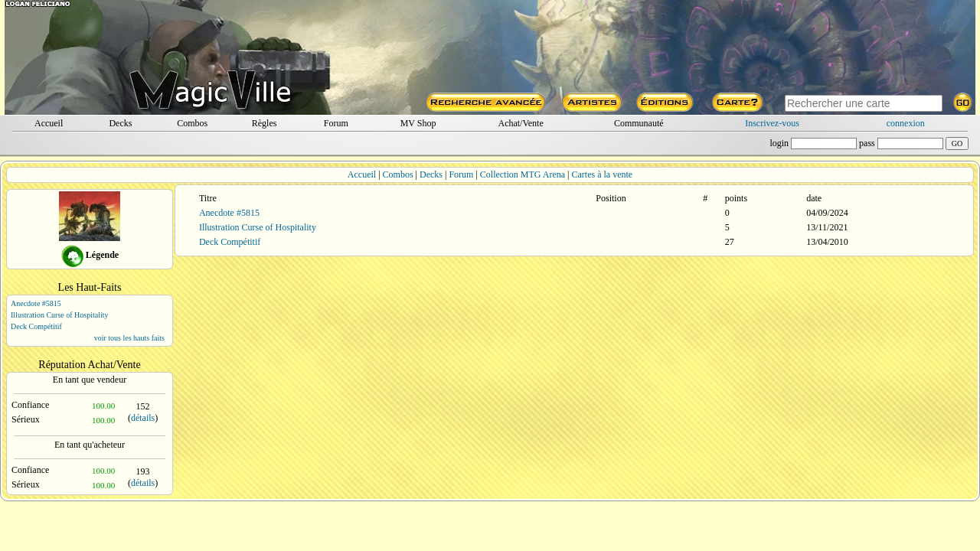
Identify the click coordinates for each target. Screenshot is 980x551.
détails (143, 418)
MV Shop (418, 123)
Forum (336, 123)
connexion (906, 123)
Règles (265, 123)
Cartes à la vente (603, 174)
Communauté (639, 123)
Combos (192, 123)
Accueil (49, 123)
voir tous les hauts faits (129, 338)
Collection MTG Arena (523, 174)
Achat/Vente (520, 123)
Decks (120, 123)
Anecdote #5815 (36, 303)
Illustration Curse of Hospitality (60, 315)
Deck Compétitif (36, 326)
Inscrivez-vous (772, 123)
